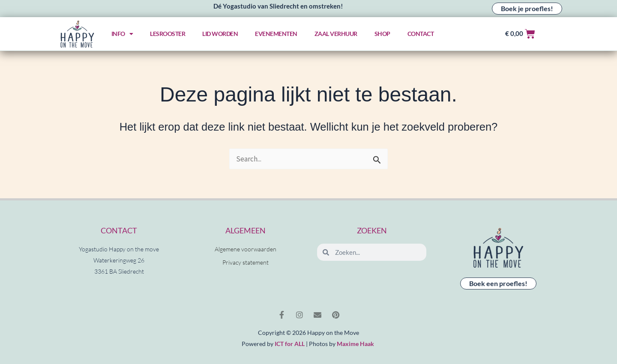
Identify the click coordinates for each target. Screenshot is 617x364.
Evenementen (276, 34)
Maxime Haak (355, 344)
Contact (421, 34)
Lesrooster (168, 34)
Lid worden (220, 34)
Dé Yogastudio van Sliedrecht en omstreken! (278, 6)
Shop (382, 34)
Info (122, 34)
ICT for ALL (290, 344)
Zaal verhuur (336, 34)
